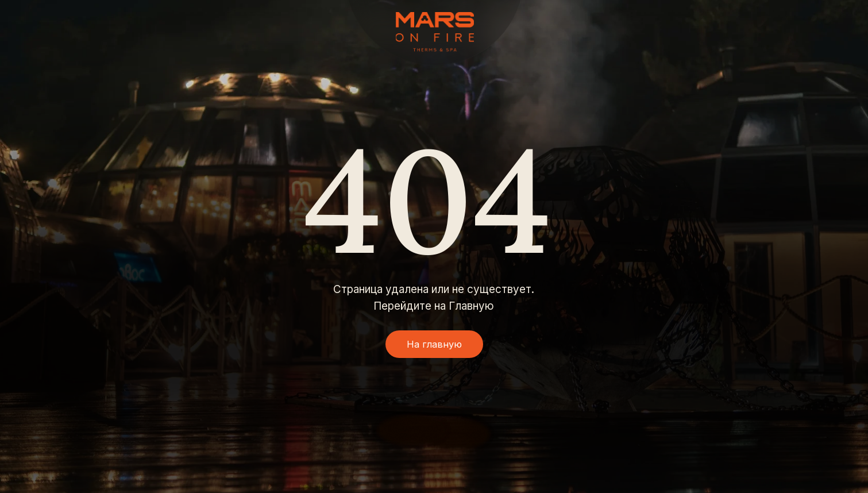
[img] (435, 32)
